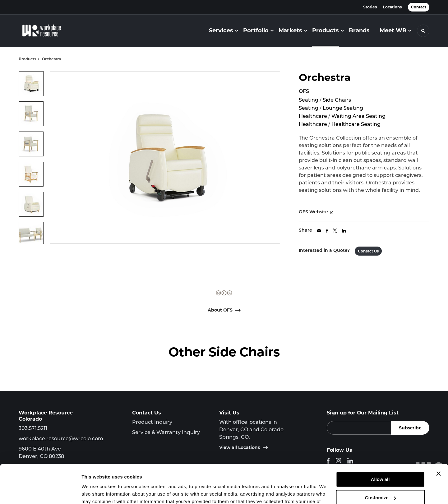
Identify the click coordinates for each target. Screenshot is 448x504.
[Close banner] (438, 439)
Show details (96, 492)
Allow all (380, 445)
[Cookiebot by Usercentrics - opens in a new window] (40, 492)
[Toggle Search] (423, 31)
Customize (381, 463)
